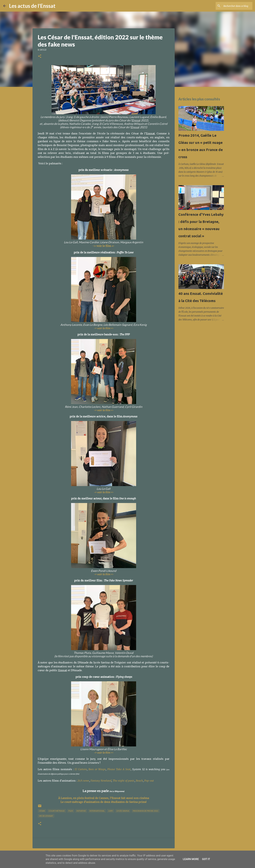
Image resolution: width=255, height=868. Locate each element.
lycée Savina (123, 811)
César (42, 811)
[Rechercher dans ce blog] (235, 6)
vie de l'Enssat (46, 816)
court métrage (57, 811)
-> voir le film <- (104, 753)
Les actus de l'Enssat (32, 6)
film (71, 811)
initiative (81, 811)
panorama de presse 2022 (146, 811)
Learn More (191, 859)
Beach (139, 781)
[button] (40, 56)
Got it (206, 859)
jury (111, 811)
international (97, 811)
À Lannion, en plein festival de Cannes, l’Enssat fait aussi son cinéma (104, 798)
